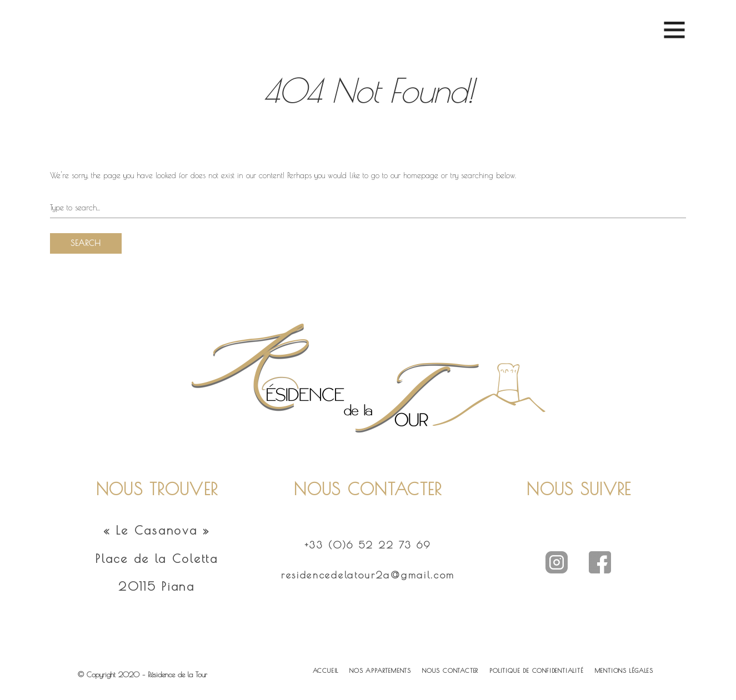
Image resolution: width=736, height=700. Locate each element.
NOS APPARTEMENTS (380, 670)
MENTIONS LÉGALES (624, 670)
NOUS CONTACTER (450, 670)
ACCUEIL (326, 670)
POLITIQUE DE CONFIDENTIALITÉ (536, 670)
